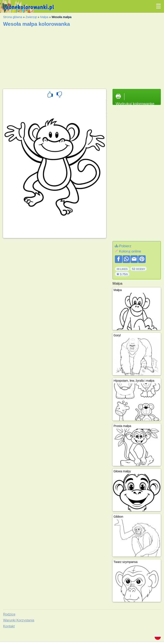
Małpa (44, 17)
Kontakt (9, 626)
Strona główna (13, 17)
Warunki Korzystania (19, 620)
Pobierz (125, 246)
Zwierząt (31, 17)
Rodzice (9, 614)
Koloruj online (130, 251)
